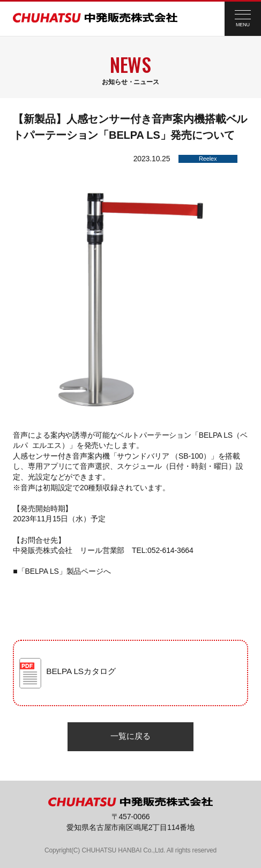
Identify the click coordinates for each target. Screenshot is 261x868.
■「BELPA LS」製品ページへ (62, 571)
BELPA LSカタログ (81, 671)
